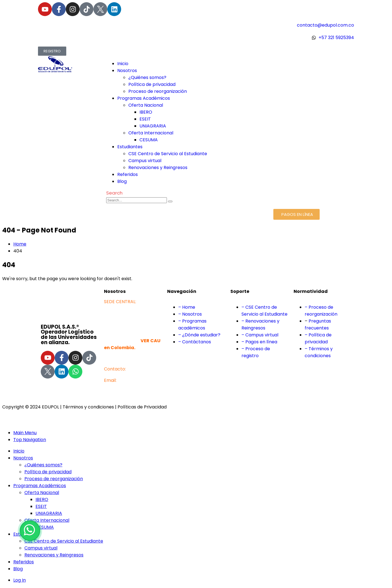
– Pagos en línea (259, 342)
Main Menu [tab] (25, 433)
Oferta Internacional (151, 133)
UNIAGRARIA (153, 126)
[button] (114, 193)
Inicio (123, 64)
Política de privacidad (152, 84)
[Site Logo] (72, 71)
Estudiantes (130, 147)
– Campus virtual (260, 335)
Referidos (128, 174)
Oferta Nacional (146, 105)
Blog (122, 181)
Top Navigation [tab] (30, 440)
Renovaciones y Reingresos (158, 168)
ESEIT (145, 119)
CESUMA (149, 140)
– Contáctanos (195, 342)
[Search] (170, 201)
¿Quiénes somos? (147, 77)
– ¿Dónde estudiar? (199, 335)
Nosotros (127, 71)
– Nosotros (190, 314)
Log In (20, 580)
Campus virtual (145, 161)
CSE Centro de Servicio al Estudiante (168, 154)
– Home (187, 307)
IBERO (146, 112)
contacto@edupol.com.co (133, 387)
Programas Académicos (144, 98)
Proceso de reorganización (158, 91)
